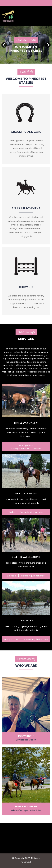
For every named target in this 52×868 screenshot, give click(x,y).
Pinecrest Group (26, 806)
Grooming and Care (26, 132)
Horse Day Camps (26, 423)
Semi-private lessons (26, 557)
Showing (26, 287)
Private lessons (26, 493)
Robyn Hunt (26, 736)
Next (48, 45)
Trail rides (26, 620)
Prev (4, 45)
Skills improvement (26, 208)
